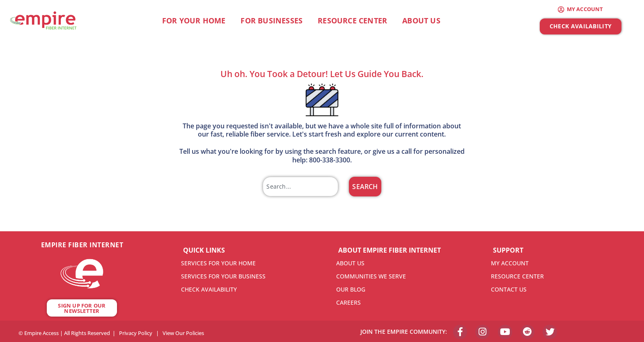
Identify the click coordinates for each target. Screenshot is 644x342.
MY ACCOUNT (510, 263)
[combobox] (300, 187)
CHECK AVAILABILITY (209, 289)
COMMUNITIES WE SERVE (371, 276)
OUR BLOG (351, 289)
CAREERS (348, 302)
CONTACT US (509, 289)
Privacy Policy (136, 332)
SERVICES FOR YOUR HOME (218, 263)
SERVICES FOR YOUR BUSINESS (223, 276)
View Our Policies (183, 332)
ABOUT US (350, 263)
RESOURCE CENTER (517, 276)
